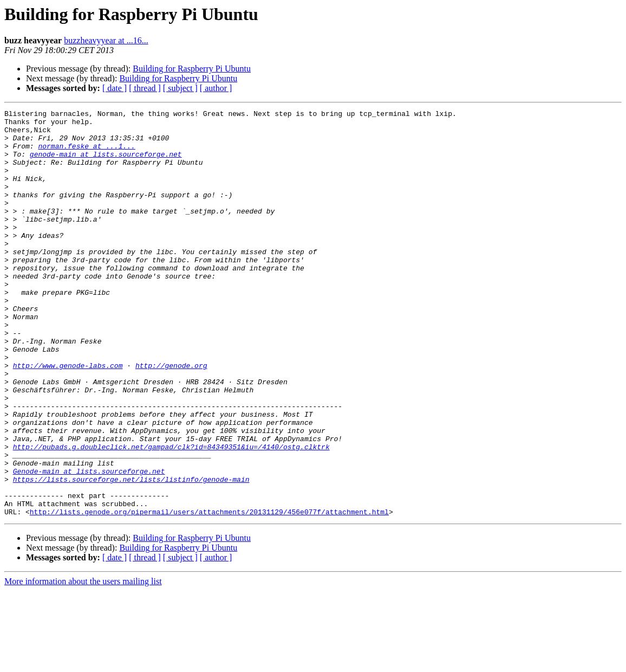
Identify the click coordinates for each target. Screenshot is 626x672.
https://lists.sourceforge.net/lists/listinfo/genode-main (131, 554)
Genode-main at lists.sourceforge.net (89, 544)
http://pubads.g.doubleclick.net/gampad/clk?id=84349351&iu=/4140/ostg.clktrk (171, 515)
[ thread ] (145, 88)
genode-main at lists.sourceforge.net (106, 164)
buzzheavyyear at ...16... (106, 40)
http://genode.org (171, 417)
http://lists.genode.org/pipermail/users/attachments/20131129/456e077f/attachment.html (209, 593)
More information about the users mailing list (83, 663)
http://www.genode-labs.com (68, 417)
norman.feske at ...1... (86, 154)
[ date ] (115, 88)
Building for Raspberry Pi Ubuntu (192, 69)
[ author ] (216, 88)
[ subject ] (180, 88)
